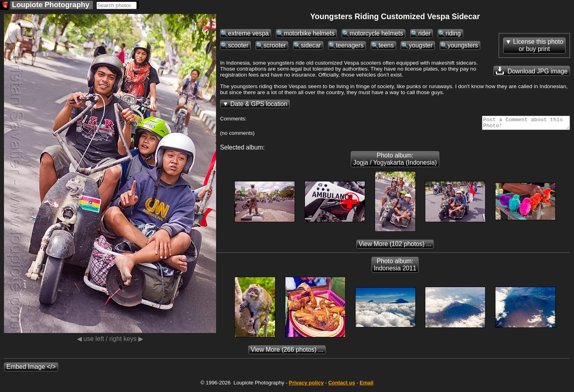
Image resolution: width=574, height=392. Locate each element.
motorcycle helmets (376, 33)
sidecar (311, 45)
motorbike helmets (309, 33)
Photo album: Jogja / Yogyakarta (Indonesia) (395, 161)
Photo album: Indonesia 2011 (395, 267)
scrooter (275, 45)
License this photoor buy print (538, 45)
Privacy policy (306, 385)
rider (424, 33)
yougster (421, 45)
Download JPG (532, 71)
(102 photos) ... (395, 246)
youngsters (463, 45)
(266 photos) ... (287, 352)
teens (386, 45)
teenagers (350, 45)
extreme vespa (248, 33)
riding (453, 33)
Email (367, 385)
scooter (238, 45)
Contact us (341, 385)
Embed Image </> (31, 369)
